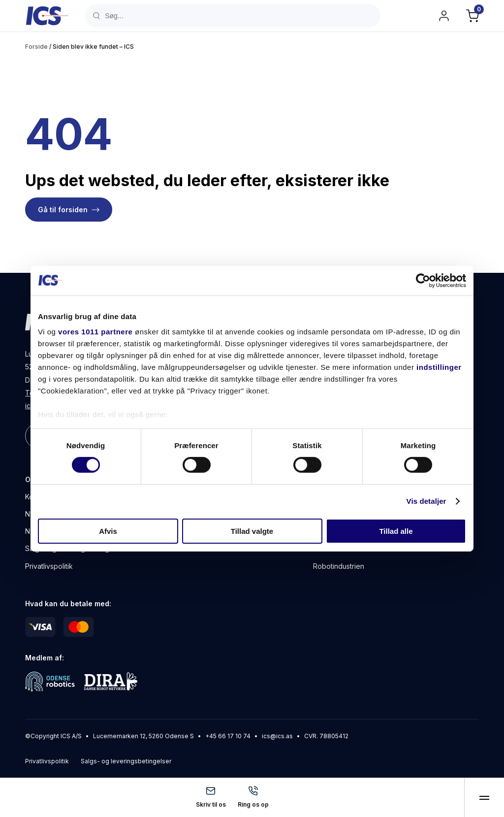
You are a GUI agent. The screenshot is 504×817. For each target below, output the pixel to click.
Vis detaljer (426, 501)
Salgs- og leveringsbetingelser (126, 761)
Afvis (108, 531)
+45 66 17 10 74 (228, 736)
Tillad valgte (252, 531)
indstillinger (439, 367)
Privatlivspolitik (49, 566)
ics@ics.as (277, 736)
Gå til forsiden (63, 210)
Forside (36, 47)
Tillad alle (396, 531)
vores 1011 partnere (95, 332)
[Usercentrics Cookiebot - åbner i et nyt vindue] (423, 280)
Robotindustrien (339, 566)
